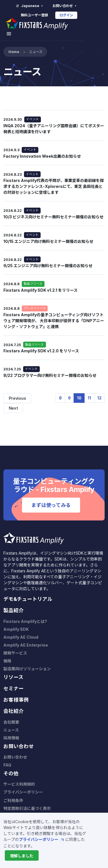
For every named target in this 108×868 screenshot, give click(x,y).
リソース (13, 671)
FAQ (7, 759)
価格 (7, 655)
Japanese (54, 6)
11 (89, 392)
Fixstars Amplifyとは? (25, 615)
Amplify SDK (16, 623)
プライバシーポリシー (42, 839)
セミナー (14, 683)
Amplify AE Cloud (21, 631)
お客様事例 (16, 694)
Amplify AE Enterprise (26, 639)
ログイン (90, 15)
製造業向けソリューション (27, 663)
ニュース (11, 724)
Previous (17, 392)
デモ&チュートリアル (28, 593)
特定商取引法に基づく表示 (27, 802)
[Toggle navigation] (99, 25)
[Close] (22, 855)
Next (13, 402)
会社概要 (11, 716)
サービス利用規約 (19, 778)
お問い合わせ (89, 6)
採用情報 (11, 732)
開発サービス (15, 647)
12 (99, 392)
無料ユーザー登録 (58, 15)
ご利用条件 (13, 795)
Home (14, 46)
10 (79, 392)
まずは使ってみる (51, 499)
